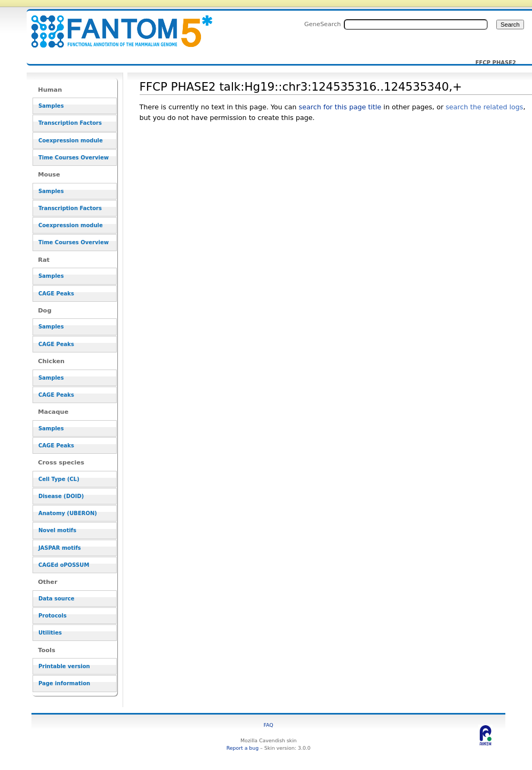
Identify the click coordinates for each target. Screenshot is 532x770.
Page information (64, 683)
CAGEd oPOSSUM (64, 565)
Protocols (53, 616)
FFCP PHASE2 (496, 63)
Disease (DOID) (61, 496)
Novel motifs (57, 530)
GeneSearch (323, 24)
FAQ (269, 725)
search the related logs (485, 107)
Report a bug (243, 748)
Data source (57, 599)
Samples (51, 106)
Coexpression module (71, 141)
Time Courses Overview (74, 158)
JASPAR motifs (60, 548)
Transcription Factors (70, 123)
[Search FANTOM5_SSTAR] (416, 25)
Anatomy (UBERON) (68, 513)
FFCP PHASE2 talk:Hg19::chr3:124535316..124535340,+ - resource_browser (115, 25)
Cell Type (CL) (59, 479)
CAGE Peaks (56, 294)
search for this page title (340, 107)
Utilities (50, 633)
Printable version (64, 666)
